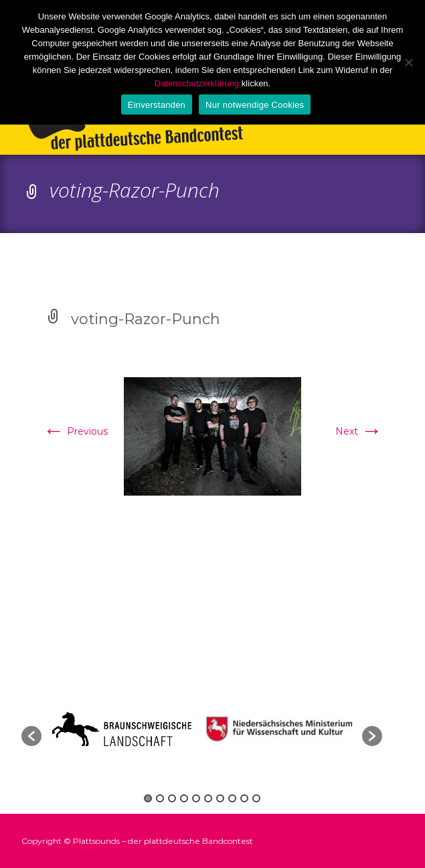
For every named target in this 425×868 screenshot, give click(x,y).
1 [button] (148, 798)
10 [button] (256, 798)
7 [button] (220, 798)
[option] (282, 729)
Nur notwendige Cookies (255, 105)
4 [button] (184, 798)
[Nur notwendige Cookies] (408, 62)
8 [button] (232, 798)
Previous (75, 431)
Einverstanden (157, 105)
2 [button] (160, 798)
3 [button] (172, 798)
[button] (31, 736)
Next (359, 431)
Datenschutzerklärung (197, 83)
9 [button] (244, 798)
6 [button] (208, 798)
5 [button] (196, 798)
